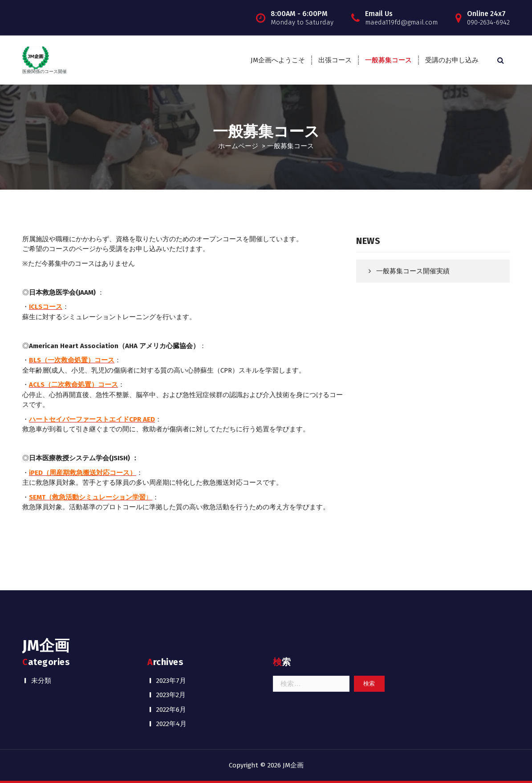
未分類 (41, 681)
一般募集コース (388, 60)
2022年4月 (171, 724)
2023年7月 (171, 681)
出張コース (335, 60)
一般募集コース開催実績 (413, 271)
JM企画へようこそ (278, 60)
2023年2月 (171, 695)
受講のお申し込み (452, 60)
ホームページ (238, 146)
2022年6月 (171, 710)
